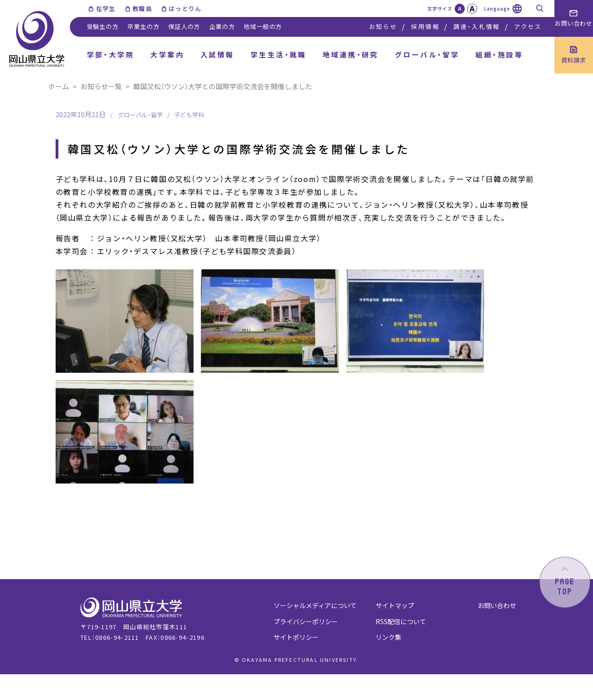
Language (497, 9)
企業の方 (222, 26)
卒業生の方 (143, 26)
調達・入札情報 (476, 26)
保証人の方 (184, 26)
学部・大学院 (111, 54)
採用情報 (425, 26)
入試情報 (217, 54)
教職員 (142, 9)
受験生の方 (103, 26)
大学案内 (167, 54)
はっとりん (185, 9)
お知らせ (383, 26)
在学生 (106, 9)
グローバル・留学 (427, 54)
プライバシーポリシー (306, 621)
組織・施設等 (499, 54)
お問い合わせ (497, 605)
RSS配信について (401, 621)
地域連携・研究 (351, 54)
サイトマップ (395, 605)
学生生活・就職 (279, 54)
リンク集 (388, 637)
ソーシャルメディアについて (315, 605)
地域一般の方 (263, 26)
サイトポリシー (296, 637)
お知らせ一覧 (101, 86)
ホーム (59, 86)
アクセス (528, 26)
